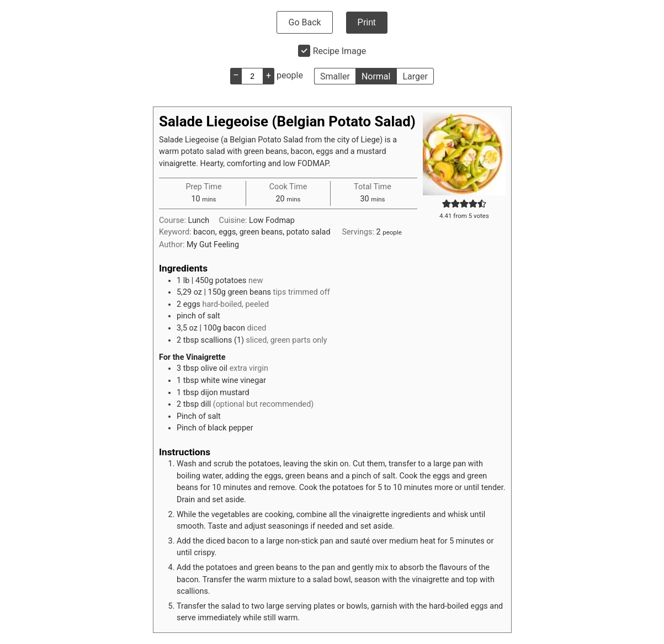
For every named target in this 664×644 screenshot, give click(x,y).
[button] (447, 204)
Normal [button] (376, 76)
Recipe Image (340, 51)
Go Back (304, 22)
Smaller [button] (335, 76)
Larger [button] (415, 76)
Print (367, 22)
